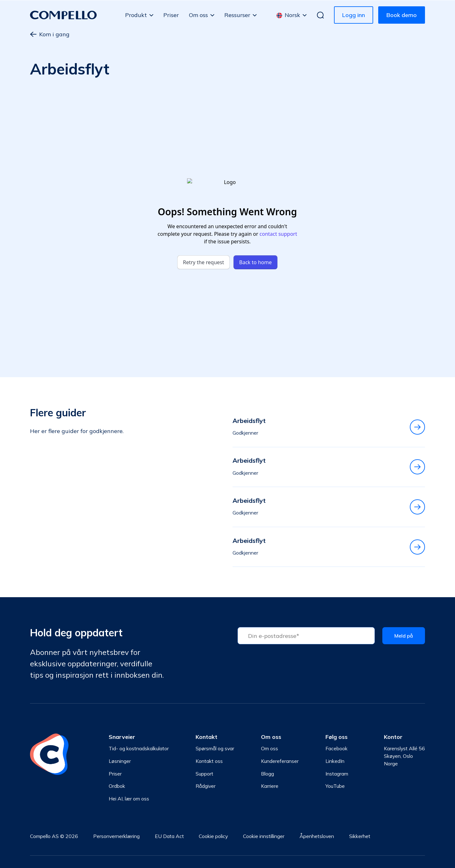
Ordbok (117, 786)
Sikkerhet (360, 836)
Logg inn (354, 15)
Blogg (267, 774)
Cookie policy (213, 836)
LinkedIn (335, 761)
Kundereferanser (280, 761)
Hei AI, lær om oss (129, 799)
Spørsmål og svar (215, 748)
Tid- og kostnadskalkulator (139, 748)
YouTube (335, 786)
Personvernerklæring (116, 836)
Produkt (136, 15)
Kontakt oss (209, 761)
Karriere (270, 786)
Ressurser (237, 15)
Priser (171, 15)
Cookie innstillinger (264, 836)
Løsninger (120, 761)
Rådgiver (206, 786)
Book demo (402, 15)
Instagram (337, 774)
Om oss (198, 15)
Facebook (337, 748)
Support (204, 774)
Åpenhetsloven (317, 836)
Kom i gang (50, 34)
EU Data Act (169, 836)
